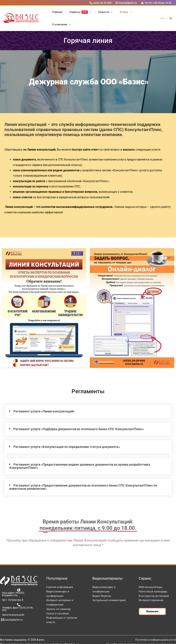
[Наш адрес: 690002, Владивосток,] (19, 583)
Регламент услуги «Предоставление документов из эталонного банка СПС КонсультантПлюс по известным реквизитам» (83, 478)
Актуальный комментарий (109, 591)
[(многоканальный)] (13, 606)
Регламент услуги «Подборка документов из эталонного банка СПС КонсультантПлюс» (79, 420)
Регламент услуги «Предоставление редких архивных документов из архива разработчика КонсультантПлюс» (80, 457)
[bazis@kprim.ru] (126, 3)
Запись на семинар (58, 600)
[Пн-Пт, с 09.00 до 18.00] (156, 3)
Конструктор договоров (154, 587)
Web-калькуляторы (151, 578)
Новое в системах (58, 604)
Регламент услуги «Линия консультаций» (44, 402)
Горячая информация (60, 578)
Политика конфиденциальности (156, 631)
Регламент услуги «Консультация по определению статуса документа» (67, 438)
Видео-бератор (102, 587)
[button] (87, 14)
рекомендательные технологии (156, 635)
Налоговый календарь (153, 582)
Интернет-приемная (151, 591)
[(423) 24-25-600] (100, 3)
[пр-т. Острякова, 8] (12, 591)
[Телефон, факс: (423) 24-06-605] (19, 598)
